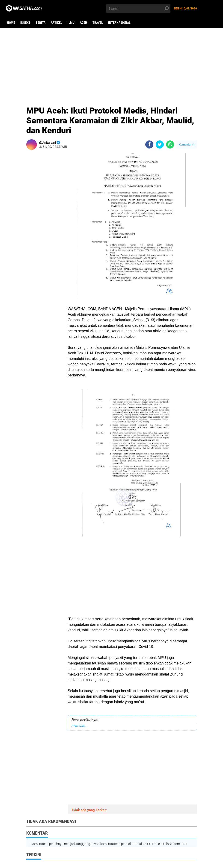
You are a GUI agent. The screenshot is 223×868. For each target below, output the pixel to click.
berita (41, 23)
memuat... (80, 726)
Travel (98, 23)
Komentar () (187, 144)
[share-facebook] (149, 144)
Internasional (119, 23)
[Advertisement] (111, 63)
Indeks (25, 23)
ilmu (71, 23)
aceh (83, 23)
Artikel (56, 23)
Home (11, 23)
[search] (138, 9)
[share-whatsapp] (170, 144)
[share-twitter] (160, 144)
